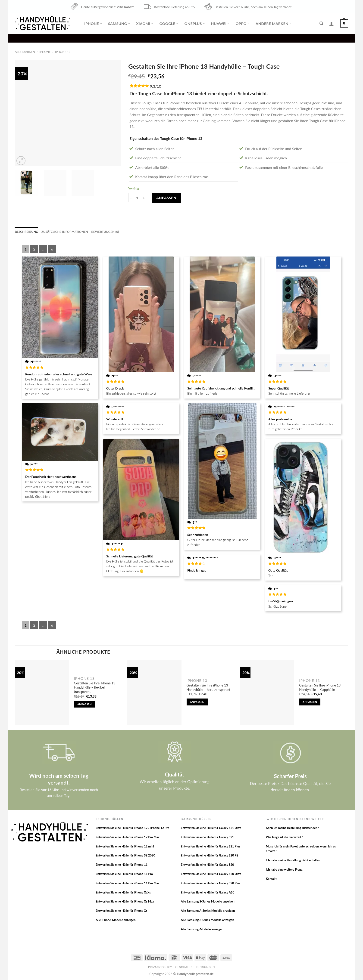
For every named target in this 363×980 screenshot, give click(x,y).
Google (169, 24)
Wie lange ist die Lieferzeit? (284, 837)
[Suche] (321, 23)
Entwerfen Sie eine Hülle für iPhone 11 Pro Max (128, 883)
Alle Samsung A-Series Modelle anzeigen (208, 911)
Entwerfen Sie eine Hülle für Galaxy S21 (207, 837)
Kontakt (271, 879)
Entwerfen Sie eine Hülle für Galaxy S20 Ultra (211, 874)
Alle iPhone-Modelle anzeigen (116, 920)
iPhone (93, 24)
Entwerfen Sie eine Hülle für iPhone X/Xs (123, 892)
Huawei (220, 24)
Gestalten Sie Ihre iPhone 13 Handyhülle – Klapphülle (320, 687)
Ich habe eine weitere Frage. (284, 869)
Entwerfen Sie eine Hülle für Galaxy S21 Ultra (211, 828)
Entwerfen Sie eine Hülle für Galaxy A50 (208, 892)
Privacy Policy (160, 967)
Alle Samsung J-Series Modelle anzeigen (207, 920)
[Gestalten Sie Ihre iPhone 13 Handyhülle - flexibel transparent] (42, 693)
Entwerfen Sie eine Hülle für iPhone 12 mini (125, 846)
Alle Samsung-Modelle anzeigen (202, 929)
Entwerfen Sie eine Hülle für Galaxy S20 (207, 865)
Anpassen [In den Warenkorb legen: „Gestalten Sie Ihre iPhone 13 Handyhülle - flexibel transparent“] (84, 704)
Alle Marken (25, 52)
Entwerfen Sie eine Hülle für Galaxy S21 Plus (211, 846)
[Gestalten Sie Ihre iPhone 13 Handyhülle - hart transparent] (154, 693)
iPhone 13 (63, 52)
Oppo (243, 24)
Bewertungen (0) (105, 232)
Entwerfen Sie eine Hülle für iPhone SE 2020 (125, 855)
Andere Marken (274, 24)
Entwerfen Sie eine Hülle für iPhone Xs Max (125, 901)
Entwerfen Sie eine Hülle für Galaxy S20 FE (210, 855)
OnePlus (195, 24)
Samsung (119, 24)
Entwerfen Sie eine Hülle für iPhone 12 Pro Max (128, 837)
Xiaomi (145, 24)
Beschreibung (27, 232)
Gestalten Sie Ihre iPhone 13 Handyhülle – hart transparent (208, 687)
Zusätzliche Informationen (65, 232)
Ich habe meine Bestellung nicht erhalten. (293, 860)
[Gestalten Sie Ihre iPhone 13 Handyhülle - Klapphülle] (267, 693)
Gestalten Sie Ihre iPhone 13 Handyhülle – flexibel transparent (95, 687)
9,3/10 (156, 86)
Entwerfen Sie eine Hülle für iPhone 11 (122, 865)
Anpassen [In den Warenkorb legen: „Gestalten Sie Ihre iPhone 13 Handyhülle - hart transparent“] (197, 702)
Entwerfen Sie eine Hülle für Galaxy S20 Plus (211, 883)
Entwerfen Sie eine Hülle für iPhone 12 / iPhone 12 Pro (132, 828)
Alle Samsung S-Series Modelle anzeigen (208, 901)
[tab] (27, 232)
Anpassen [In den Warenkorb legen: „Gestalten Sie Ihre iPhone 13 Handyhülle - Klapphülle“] (310, 702)
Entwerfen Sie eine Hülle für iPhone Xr (121, 911)
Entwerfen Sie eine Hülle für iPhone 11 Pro (124, 874)
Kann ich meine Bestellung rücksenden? (292, 828)
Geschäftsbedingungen (195, 967)
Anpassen (166, 198)
